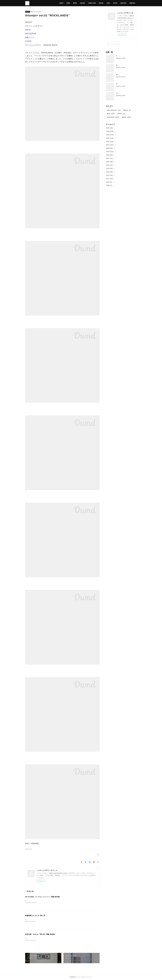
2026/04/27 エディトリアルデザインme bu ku (40, 919)
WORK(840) (29, 849)
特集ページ (30, 37)
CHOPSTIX (123, 3)
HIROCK (101, 3)
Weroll (28, 30)
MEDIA (127, 110)
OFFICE (115, 3)
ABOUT (62, 3)
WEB (111, 114)
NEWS (68, 3)
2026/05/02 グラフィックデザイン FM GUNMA (41, 901)
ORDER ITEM (92, 3)
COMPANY (132, 3)
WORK (75, 3)
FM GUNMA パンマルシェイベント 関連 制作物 (43, 897)
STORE (28, 41)
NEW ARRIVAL (114, 110)
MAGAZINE (113, 117)
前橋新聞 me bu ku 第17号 (35, 916)
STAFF (108, 3)
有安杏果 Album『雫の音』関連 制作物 (40, 934)
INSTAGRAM (31, 34)
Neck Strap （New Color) (125, 84)
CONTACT (83, 3)
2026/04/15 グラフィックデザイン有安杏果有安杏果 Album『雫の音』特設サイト (52, 938)
